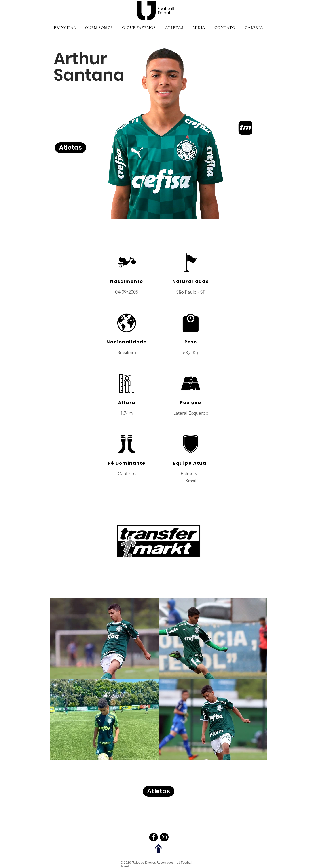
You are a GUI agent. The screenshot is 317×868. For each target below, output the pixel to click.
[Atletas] (70, 148)
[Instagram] (164, 837)
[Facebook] (153, 837)
